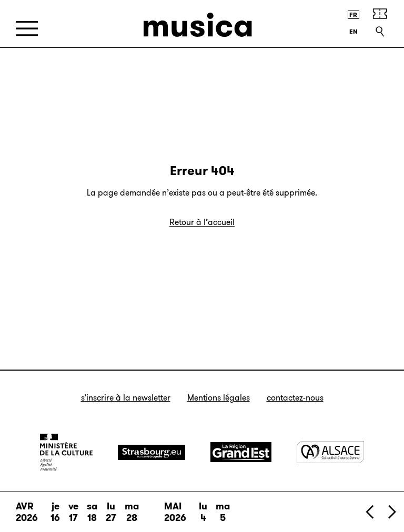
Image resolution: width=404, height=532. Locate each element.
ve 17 (73, 512)
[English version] (353, 32)
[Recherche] (380, 32)
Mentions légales (219, 398)
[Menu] (27, 29)
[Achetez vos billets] (380, 14)
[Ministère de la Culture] (66, 452)
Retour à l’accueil (202, 222)
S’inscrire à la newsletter (126, 398)
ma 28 (132, 512)
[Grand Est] (241, 452)
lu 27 (111, 512)
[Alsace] (330, 452)
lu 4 (203, 512)
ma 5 (223, 512)
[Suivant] (391, 512)
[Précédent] (370, 512)
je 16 (55, 512)
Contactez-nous (295, 398)
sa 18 (92, 512)
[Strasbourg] (151, 452)
